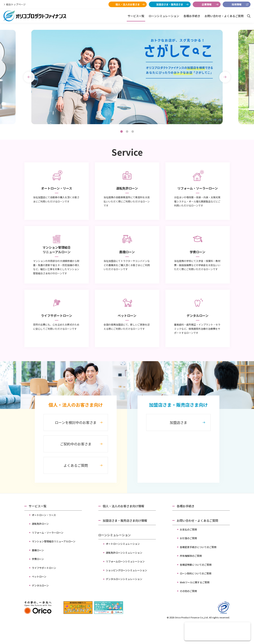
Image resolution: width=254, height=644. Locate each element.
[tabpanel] (127, 77)
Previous (29, 77)
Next (225, 77)
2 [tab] (127, 131)
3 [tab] (133, 131)
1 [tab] (122, 131)
